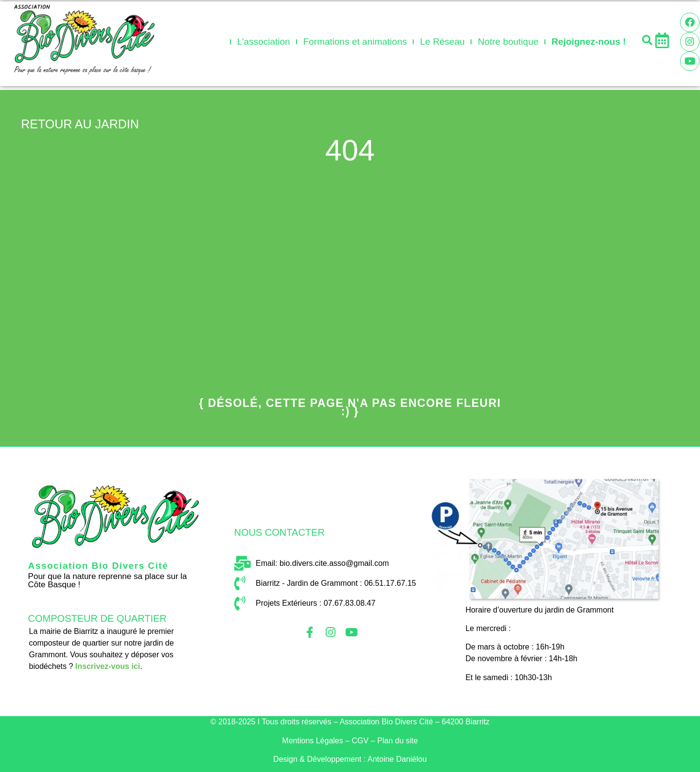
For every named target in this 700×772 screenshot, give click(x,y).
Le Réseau (442, 42)
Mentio (312, 741)
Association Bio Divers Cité (98, 566)
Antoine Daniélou (397, 759)
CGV (360, 741)
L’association (264, 42)
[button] (647, 40)
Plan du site (398, 741)
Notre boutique (508, 42)
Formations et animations (355, 42)
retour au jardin (80, 124)
